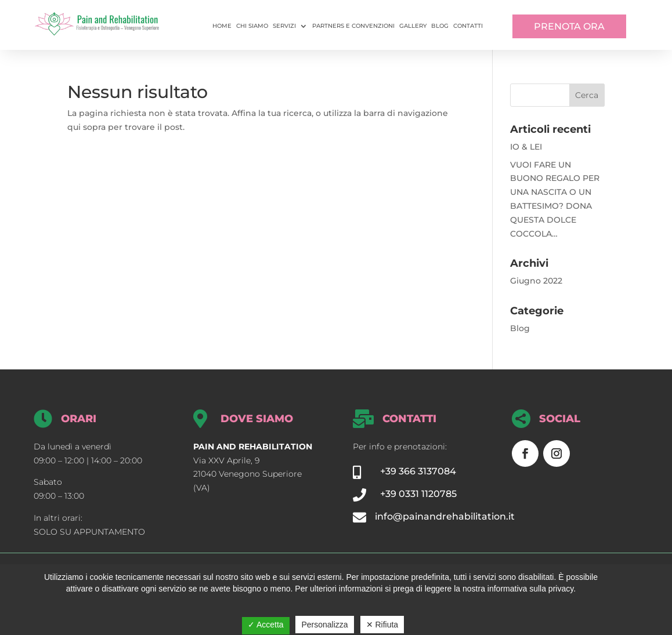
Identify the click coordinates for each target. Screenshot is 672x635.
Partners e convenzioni (353, 26)
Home (222, 26)
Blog (440, 26)
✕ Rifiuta (382, 625)
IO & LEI (526, 147)
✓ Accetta (266, 625)
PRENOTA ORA (569, 26)
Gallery (413, 26)
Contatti (468, 26)
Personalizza (324, 625)
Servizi (284, 26)
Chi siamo (252, 26)
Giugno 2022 (536, 281)
